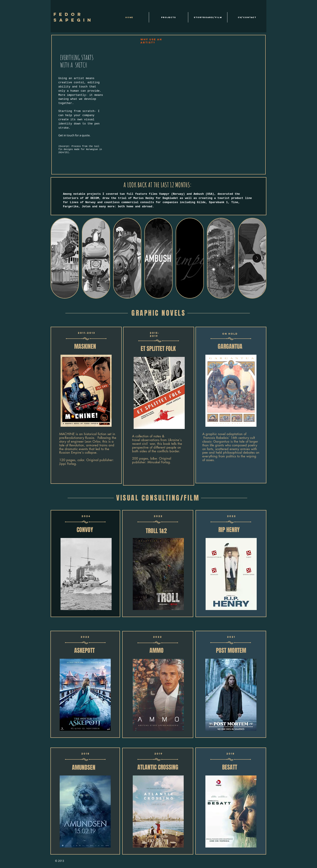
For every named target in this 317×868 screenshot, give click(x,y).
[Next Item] (257, 258)
